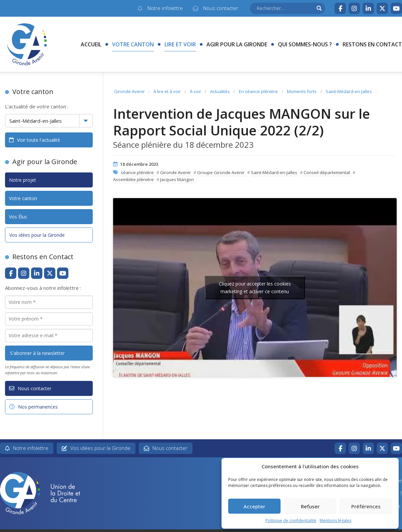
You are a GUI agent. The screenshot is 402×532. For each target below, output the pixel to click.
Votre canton (133, 44)
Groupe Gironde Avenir (221, 172)
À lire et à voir (167, 91)
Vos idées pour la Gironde (37, 235)
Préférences (366, 506)
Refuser (310, 506)
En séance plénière (258, 91)
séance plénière (137, 172)
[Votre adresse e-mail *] (49, 336)
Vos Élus (18, 217)
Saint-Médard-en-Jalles (349, 91)
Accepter (254, 506)
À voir (195, 91)
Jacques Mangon (177, 179)
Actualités (220, 91)
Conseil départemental (327, 172)
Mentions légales (335, 520)
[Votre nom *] (49, 302)
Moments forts (302, 91)
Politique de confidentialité (291, 520)
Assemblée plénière (133, 179)
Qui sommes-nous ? (305, 44)
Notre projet (23, 180)
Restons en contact (372, 44)
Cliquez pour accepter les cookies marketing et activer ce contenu (255, 288)
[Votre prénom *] (49, 319)
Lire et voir (180, 44)
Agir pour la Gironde (237, 44)
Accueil (91, 44)
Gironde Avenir (129, 91)
